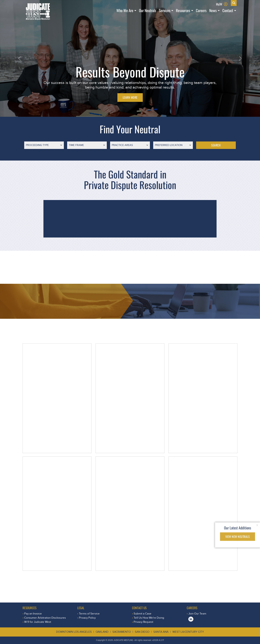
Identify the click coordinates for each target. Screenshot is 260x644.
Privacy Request (143, 622)
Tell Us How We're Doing (149, 618)
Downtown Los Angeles (74, 632)
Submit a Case (143, 614)
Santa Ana (161, 632)
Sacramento (122, 632)
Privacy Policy (87, 618)
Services (165, 10)
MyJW (219, 4)
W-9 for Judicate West (38, 622)
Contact (228, 10)
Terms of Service (89, 614)
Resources (183, 10)
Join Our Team (197, 614)
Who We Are (125, 10)
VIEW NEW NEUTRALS (238, 537)
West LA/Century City (188, 632)
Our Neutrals (148, 10)
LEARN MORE (130, 97)
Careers (201, 10)
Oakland (102, 632)
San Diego (142, 632)
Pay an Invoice (33, 614)
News (213, 10)
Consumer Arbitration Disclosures (45, 618)
